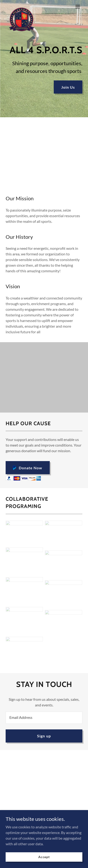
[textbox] (44, 718)
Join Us (68, 87)
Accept (44, 863)
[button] (78, 7)
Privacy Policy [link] (44, 813)
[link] (22, 7)
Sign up (44, 736)
